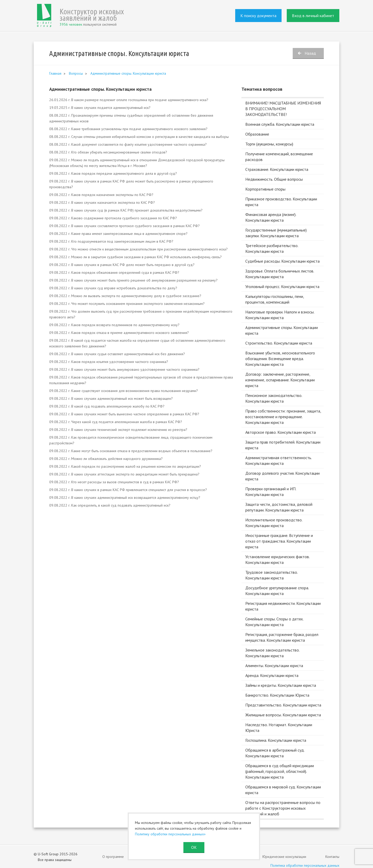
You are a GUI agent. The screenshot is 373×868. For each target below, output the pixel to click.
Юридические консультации (284, 857)
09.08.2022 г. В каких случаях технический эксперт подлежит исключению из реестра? (118, 430)
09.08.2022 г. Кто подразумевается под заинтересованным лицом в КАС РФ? (111, 241)
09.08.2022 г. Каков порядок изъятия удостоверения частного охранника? (109, 362)
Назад (310, 53)
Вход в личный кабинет (313, 16)
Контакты (332, 857)
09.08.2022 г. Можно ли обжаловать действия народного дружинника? (106, 459)
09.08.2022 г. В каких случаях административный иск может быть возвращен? (111, 398)
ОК (194, 847)
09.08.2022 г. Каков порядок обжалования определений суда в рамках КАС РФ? (114, 272)
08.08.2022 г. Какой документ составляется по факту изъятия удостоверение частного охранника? (128, 144)
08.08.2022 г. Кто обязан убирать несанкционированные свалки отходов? (108, 152)
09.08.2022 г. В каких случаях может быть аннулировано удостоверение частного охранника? (124, 369)
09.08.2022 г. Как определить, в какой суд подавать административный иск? (110, 505)
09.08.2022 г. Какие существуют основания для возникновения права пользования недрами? (124, 391)
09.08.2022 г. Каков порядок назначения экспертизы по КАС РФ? (101, 195)
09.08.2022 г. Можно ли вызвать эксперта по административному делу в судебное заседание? (125, 296)
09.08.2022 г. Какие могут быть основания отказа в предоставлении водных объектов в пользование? (131, 451)
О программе (113, 857)
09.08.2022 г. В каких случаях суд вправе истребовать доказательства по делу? (113, 288)
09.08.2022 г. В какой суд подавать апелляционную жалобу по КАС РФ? (107, 406)
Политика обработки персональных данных (305, 865)
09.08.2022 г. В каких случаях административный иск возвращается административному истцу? (125, 498)
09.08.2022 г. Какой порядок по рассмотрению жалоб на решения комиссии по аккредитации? (125, 466)
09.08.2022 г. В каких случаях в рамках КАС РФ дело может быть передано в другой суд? (122, 265)
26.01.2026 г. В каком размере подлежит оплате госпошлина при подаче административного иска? (129, 100)
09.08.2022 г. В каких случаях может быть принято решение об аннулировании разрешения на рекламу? (133, 280)
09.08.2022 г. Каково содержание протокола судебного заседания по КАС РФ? (113, 218)
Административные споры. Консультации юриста (128, 73)
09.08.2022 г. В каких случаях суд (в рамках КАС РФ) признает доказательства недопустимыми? (126, 210)
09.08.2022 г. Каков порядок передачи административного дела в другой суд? (113, 173)
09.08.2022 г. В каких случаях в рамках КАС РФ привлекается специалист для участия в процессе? (128, 490)
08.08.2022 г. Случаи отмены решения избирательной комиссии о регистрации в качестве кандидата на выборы (139, 137)
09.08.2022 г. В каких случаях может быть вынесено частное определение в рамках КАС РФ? (124, 414)
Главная (55, 73)
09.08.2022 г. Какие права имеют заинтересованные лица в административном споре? (118, 234)
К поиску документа (258, 16)
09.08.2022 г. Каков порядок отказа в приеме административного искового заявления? (119, 333)
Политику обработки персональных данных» (170, 834)
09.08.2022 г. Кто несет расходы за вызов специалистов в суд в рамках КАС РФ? (114, 482)
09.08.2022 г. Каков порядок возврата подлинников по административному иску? (114, 325)
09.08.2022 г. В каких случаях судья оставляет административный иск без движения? (117, 354)
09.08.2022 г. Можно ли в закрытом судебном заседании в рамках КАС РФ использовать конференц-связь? (135, 257)
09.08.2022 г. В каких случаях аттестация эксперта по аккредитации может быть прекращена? (124, 474)
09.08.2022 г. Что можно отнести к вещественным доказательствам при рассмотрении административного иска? (138, 249)
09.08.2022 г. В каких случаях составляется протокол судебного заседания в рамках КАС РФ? (124, 226)
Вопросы (76, 73)
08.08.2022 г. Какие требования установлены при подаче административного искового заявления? (128, 129)
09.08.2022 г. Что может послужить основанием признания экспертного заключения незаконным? (127, 304)
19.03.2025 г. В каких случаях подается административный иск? (100, 108)
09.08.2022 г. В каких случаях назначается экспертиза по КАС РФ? (102, 202)
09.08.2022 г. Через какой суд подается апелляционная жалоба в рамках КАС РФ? (116, 422)
